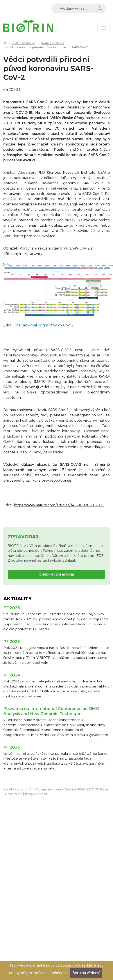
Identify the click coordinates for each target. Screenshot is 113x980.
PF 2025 (12, 642)
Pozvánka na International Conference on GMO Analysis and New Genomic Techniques (51, 711)
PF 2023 (12, 747)
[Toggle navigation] (104, 28)
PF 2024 (12, 675)
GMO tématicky (24, 43)
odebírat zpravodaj (56, 574)
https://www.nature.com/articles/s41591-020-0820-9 (59, 505)
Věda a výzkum (52, 43)
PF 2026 (12, 608)
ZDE (100, 556)
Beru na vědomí (86, 973)
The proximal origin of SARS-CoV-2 (44, 325)
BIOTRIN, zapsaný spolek (44, 789)
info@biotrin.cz (36, 794)
